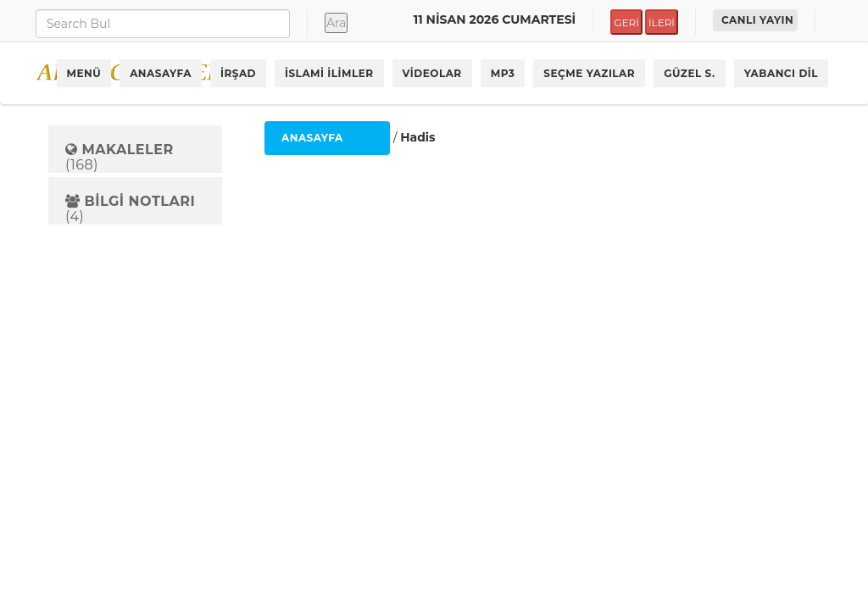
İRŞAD (238, 73)
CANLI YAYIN (757, 20)
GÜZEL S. (690, 73)
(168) (120, 157)
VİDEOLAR (432, 73)
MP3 (503, 73)
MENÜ (84, 73)
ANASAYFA (161, 73)
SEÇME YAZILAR (589, 73)
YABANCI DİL (781, 73)
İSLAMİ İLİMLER (329, 73)
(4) (130, 209)
